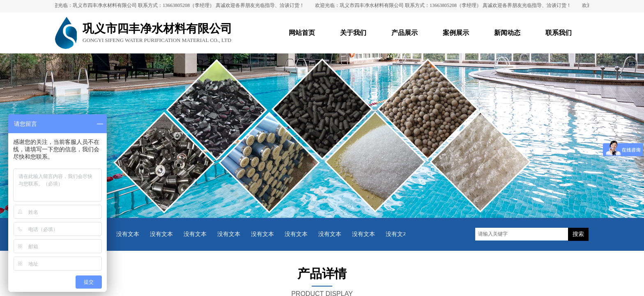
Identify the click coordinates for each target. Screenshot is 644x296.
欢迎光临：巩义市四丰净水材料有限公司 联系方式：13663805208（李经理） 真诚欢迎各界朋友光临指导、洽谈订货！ (178, 5)
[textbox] (522, 234)
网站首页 (302, 33)
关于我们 (353, 33)
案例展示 (456, 33)
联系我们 (559, 33)
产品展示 (405, 33)
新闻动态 (507, 33)
